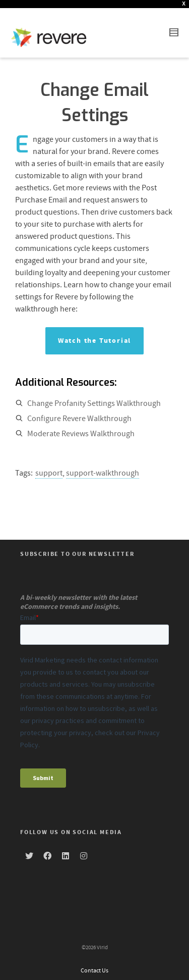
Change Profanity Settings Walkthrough (94, 395)
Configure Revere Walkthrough (79, 410)
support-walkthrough (103, 465)
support (49, 465)
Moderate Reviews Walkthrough (81, 426)
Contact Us (94, 963)
